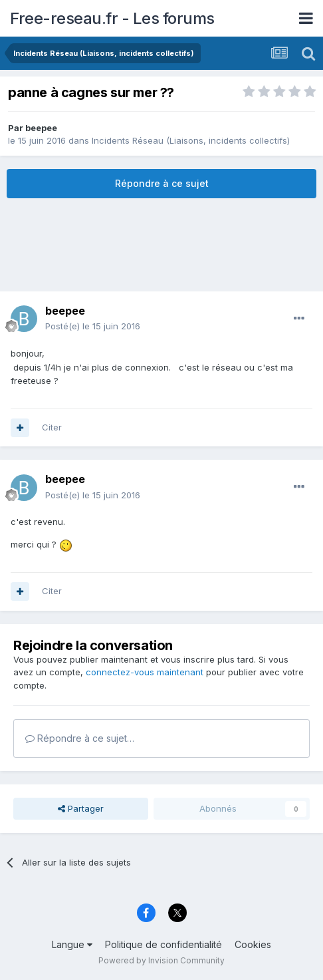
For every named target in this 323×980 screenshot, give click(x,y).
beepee (41, 128)
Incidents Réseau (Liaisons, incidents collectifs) (191, 140)
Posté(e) (93, 326)
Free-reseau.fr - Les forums (112, 18)
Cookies (253, 944)
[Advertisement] (161, 245)
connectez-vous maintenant (145, 672)
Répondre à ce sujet (162, 183)
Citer (52, 427)
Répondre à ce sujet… (80, 738)
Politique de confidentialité (163, 944)
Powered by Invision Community (161, 960)
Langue (72, 944)
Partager (81, 808)
